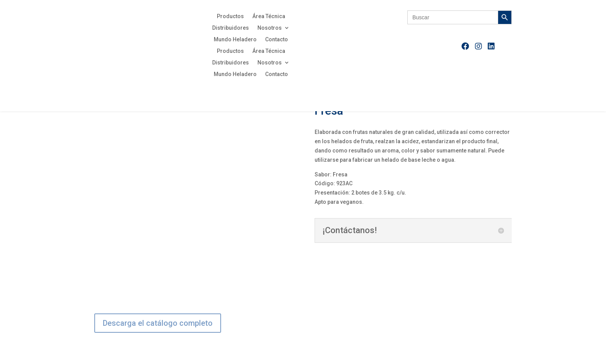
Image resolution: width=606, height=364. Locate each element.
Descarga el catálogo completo (158, 323)
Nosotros (270, 28)
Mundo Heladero (235, 40)
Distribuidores (231, 28)
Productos (230, 16)
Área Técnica (269, 16)
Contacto (277, 40)
